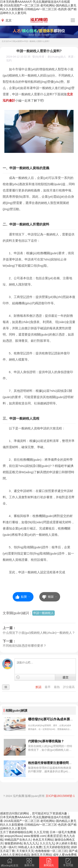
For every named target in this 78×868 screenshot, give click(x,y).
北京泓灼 (5, 41)
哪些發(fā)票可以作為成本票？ (51, 719)
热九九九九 (31, 843)
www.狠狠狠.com (35, 836)
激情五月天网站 (41, 855)
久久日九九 (47, 843)
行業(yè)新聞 (17, 41)
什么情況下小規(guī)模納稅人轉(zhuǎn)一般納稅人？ (39, 633)
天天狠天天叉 (25, 851)
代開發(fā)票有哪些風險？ (46, 741)
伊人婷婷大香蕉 (66, 843)
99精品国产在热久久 (18, 840)
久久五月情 (41, 832)
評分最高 (69, 687)
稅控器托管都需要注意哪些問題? (51, 763)
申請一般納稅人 (43, 613)
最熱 (57, 687)
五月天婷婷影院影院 (56, 847)
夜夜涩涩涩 (54, 836)
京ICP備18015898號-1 (60, 796)
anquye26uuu (13, 836)
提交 (66, 677)
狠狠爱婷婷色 (13, 843)
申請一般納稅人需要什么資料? (37, 41)
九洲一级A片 (8, 847)
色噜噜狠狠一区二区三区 (51, 851)
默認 (39, 687)
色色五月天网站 (43, 840)
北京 (9, 20)
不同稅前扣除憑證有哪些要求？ (25, 646)
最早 (48, 687)
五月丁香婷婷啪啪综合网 (16, 832)
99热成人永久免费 (30, 847)
